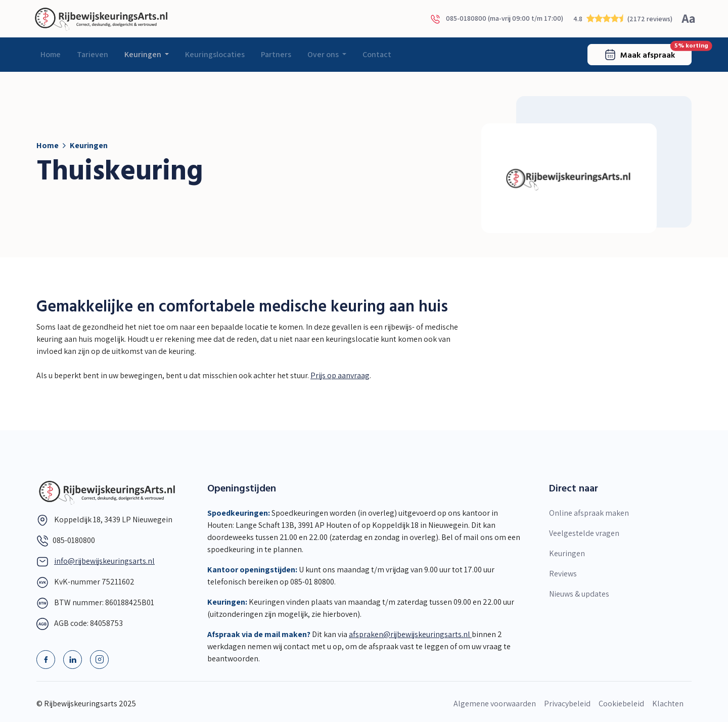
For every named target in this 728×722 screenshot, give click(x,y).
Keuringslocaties (215, 54)
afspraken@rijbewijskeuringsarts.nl (410, 634)
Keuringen (144, 54)
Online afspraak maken (589, 513)
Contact (377, 54)
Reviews (563, 574)
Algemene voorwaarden (495, 704)
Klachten (668, 704)
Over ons (324, 54)
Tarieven (93, 54)
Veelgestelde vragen (584, 533)
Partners (276, 54)
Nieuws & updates (579, 594)
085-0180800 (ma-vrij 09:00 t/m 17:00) (497, 19)
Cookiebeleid (621, 704)
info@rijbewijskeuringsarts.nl (104, 561)
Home (51, 54)
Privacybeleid (567, 704)
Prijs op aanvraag (340, 375)
